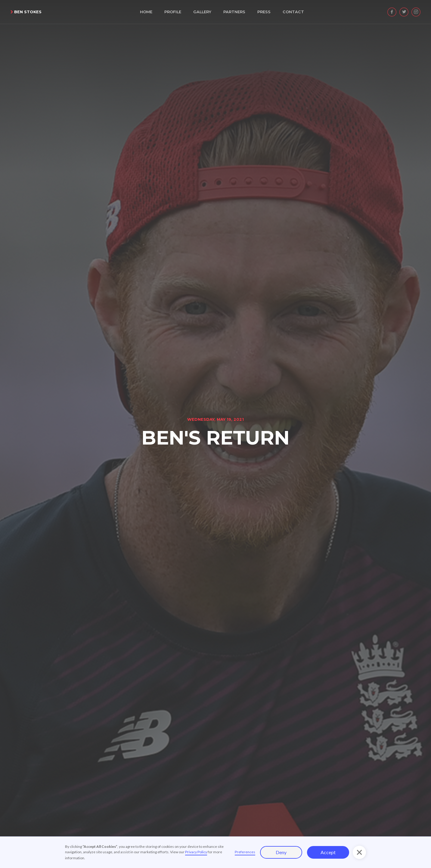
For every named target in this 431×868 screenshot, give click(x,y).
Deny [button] (281, 852)
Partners (234, 12)
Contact (293, 12)
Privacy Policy (196, 852)
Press (264, 12)
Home (146, 12)
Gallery (202, 12)
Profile (173, 12)
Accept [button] (328, 852)
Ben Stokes (26, 12)
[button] (359, 852)
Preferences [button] (245, 852)
